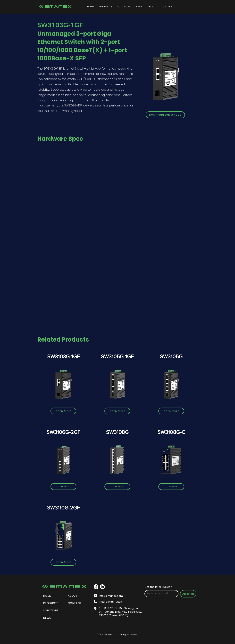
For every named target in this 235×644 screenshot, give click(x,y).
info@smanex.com (111, 596)
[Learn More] (63, 411)
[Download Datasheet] (165, 115)
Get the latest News (158, 587)
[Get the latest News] (160, 594)
